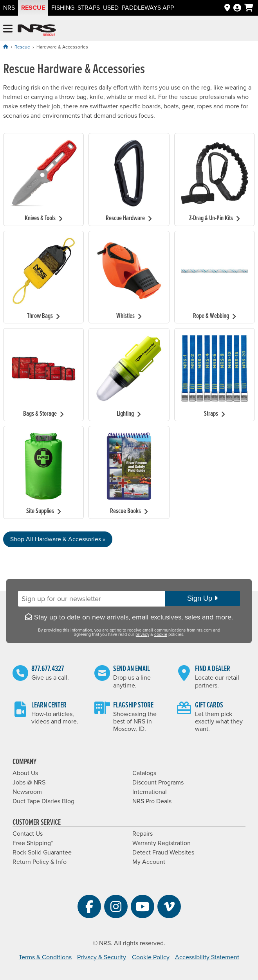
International (150, 792)
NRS (9, 8)
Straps (89, 8)
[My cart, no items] (249, 8)
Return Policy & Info (40, 862)
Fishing (63, 8)
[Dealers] (227, 8)
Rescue (33, 8)
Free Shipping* (33, 843)
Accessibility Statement (207, 957)
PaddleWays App (148, 8)
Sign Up (202, 598)
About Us (25, 773)
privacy (142, 634)
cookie (161, 634)
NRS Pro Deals (152, 801)
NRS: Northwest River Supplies (37, 30)
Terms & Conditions (45, 957)
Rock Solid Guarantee (42, 853)
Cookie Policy (151, 957)
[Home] (5, 47)
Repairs (143, 834)
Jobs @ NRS (29, 783)
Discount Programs (158, 783)
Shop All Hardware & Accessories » (58, 539)
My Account (149, 862)
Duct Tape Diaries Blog (43, 801)
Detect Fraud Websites (163, 853)
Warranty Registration (161, 843)
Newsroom (27, 792)
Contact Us (28, 834)
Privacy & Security (102, 957)
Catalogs (144, 773)
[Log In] (237, 8)
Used (111, 8)
